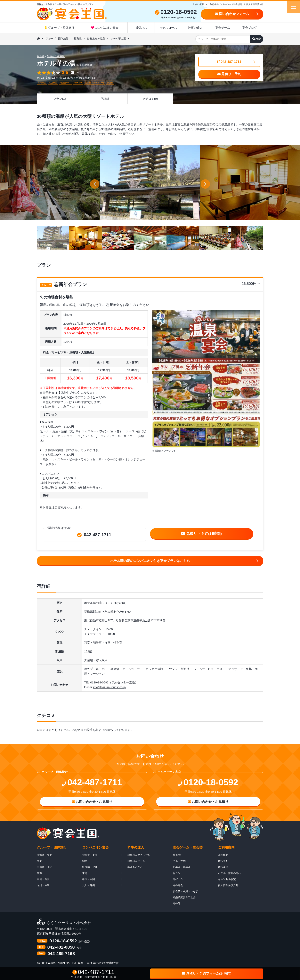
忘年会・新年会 (182, 867)
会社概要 (199, 4)
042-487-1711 (229, 62)
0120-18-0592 (99, 682)
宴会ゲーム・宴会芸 (188, 847)
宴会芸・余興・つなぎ (185, 891)
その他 (177, 903)
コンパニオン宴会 (105, 28)
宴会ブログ (250, 28)
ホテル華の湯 (118, 39)
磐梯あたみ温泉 (96, 39)
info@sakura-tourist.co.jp (109, 687)
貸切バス (141, 28)
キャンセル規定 (227, 879)
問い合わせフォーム (232, 14)
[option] (150, 183)
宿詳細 (105, 99)
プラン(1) (59, 99)
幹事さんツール (136, 861)
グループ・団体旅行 (60, 28)
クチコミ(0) (150, 99)
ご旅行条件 (213, 4)
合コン (177, 873)
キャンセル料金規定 (232, 4)
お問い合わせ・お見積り (92, 802)
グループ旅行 (180, 861)
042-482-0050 (61, 947)
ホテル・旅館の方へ (229, 873)
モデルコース (168, 28)
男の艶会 (178, 885)
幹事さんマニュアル (139, 855)
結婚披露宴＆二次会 (184, 897)
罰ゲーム (178, 879)
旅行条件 (223, 867)
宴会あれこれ (135, 867)
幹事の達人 (195, 28)
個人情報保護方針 (255, 4)
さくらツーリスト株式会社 (69, 923)
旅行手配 (223, 861)
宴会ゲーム (223, 28)
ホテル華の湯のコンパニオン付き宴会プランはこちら (150, 561)
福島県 (78, 39)
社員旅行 (178, 855)
